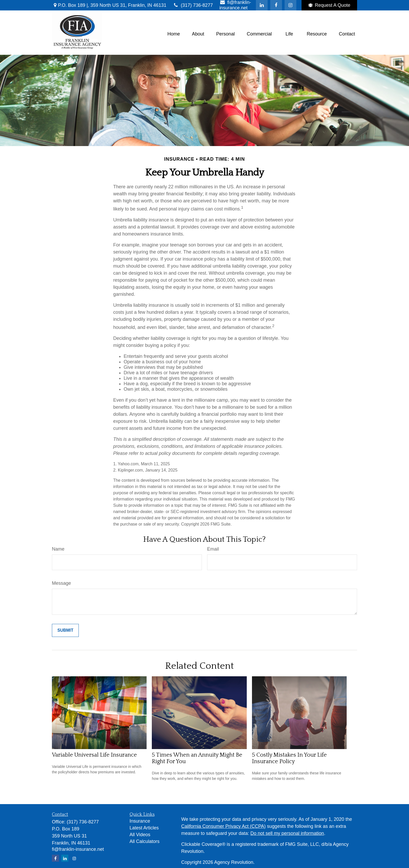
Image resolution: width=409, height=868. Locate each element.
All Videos (140, 835)
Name (58, 549)
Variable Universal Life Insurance (94, 755)
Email (213, 549)
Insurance (140, 821)
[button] (174, 34)
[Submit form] (65, 630)
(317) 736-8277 (193, 5)
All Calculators (145, 841)
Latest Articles (144, 828)
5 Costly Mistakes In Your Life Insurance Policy (289, 758)
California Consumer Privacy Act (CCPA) (224, 826)
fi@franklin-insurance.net (78, 849)
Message (61, 583)
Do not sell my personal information (287, 833)
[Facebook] (276, 5)
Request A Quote (329, 5)
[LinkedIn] (262, 5)
